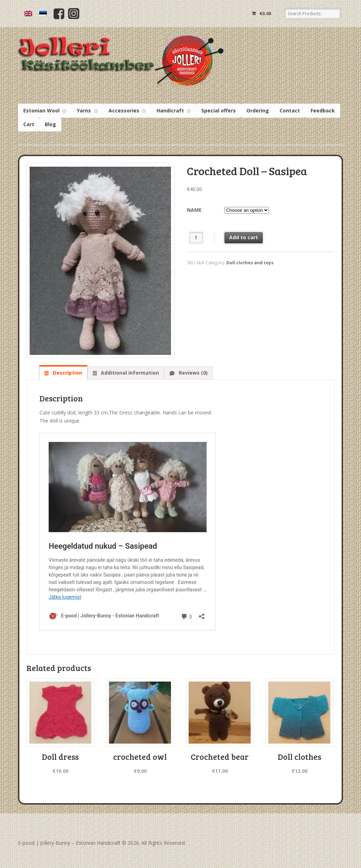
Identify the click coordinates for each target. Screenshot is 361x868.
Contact (290, 110)
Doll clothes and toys (250, 263)
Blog (50, 124)
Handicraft (170, 110)
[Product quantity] (196, 238)
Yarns (84, 110)
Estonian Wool (41, 110)
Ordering (258, 110)
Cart (29, 124)
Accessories (124, 110)
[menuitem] (28, 14)
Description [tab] (67, 373)
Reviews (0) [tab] (192, 373)
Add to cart (244, 237)
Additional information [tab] (129, 373)
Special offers (219, 110)
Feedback (323, 110)
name (194, 210)
